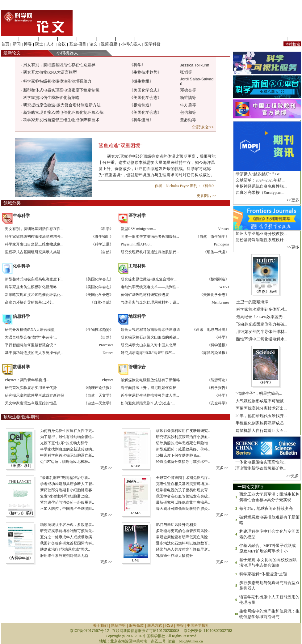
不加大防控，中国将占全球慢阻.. (67, 509)
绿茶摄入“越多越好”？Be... (258, 174)
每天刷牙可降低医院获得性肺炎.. (182, 509)
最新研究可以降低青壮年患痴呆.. (182, 502)
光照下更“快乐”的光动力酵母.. (65, 443)
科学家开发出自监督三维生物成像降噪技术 (61, 120)
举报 (180, 625)
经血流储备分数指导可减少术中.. (182, 462)
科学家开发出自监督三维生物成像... (34, 244)
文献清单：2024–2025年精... (260, 180)
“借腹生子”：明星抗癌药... (258, 393)
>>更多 (293, 200)
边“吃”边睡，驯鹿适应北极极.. (65, 462)
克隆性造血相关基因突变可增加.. (182, 484)
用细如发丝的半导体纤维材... (261, 332)
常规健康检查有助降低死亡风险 (181, 537)
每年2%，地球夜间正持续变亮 (266, 508)
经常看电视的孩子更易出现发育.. (182, 490)
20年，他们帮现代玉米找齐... (260, 416)
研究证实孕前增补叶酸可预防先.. (67, 531)
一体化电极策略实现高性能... (260, 462)
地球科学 (106, 38)
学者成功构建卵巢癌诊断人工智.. (67, 484)
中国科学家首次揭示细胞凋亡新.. (67, 455)
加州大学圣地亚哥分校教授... (260, 234)
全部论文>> (203, 127)
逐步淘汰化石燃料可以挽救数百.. (182, 543)
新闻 (17, 44)
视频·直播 (109, 44)
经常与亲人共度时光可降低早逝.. (182, 549)
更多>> (107, 468)
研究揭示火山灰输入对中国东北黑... (150, 345)
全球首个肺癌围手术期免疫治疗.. (182, 478)
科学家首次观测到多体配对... (261, 309)
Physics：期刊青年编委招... (27, 380)
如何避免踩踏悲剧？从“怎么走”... (148, 403)
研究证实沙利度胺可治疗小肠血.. (182, 437)
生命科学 (9, 38)
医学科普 (153, 44)
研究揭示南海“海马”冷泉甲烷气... (148, 353)
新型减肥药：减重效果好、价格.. (182, 449)
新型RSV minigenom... (138, 229)
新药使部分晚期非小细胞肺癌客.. (67, 490)
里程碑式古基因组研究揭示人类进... (34, 252)
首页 (5, 44)
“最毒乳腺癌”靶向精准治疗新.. (65, 478)
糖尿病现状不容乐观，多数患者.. (67, 525)
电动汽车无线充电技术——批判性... (150, 287)
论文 (94, 44)
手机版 (295, 38)
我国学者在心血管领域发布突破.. (182, 496)
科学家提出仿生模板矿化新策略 (51, 98)
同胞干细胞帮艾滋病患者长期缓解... (150, 237)
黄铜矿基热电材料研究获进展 (145, 295)
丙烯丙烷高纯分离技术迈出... (260, 408)
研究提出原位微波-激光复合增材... (149, 279)
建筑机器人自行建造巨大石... (260, 431)
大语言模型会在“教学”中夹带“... (31, 337)
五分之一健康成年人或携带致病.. (67, 537)
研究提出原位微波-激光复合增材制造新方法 (62, 105)
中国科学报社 (198, 625)
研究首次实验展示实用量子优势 (31, 388)
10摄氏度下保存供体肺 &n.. (178, 455)
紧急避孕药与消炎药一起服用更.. (67, 502)
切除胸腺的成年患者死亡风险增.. (182, 443)
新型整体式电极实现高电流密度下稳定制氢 (61, 90)
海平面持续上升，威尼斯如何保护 (149, 388)
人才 (50, 44)
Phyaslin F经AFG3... (136, 244)
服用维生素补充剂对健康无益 (64, 556)
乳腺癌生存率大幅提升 (174, 556)
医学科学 (29, 38)
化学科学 (48, 38)
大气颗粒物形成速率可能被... (260, 401)
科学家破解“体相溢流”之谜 (263, 574)
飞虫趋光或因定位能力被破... (261, 324)
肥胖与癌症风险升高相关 (176, 525)
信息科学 (86, 38)
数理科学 (125, 38)
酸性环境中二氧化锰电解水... (261, 339)
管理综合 (145, 38)
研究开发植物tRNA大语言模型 (50, 72)
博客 (28, 44)
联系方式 (155, 625)
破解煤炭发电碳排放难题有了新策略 (150, 380)
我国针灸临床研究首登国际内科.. (67, 543)
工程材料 (67, 38)
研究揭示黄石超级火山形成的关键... (150, 337)
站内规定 (277, 38)
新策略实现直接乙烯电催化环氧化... (34, 295)
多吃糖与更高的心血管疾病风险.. (182, 531)
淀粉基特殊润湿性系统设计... (260, 240)
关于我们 (100, 625)
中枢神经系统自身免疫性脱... (260, 186)
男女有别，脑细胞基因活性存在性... (34, 229)
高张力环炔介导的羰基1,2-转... (30, 302)
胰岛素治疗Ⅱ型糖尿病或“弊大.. (65, 549)
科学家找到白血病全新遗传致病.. (67, 449)
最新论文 (11, 53)
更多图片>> (206, 196)
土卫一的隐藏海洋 (252, 302)
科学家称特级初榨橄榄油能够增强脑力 (57, 81)
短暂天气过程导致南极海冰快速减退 (150, 330)
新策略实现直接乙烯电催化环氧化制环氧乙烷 (63, 112)
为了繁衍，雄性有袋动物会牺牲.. (67, 437)
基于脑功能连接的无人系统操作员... (34, 353)
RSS (169, 625)
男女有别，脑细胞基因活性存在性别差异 (59, 65)
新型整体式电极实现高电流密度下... (34, 279)
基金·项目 (78, 44)
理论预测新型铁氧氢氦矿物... (260, 468)
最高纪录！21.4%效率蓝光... (260, 317)
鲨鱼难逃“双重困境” (120, 145)
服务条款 (136, 625)
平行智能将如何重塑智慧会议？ (31, 345)
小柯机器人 (131, 44)
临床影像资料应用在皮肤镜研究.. (182, 431)
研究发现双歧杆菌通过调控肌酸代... (150, 252)
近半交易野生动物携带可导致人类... (150, 395)
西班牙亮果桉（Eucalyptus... (259, 192)
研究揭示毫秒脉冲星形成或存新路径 (35, 395)
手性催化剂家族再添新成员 (259, 423)
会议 (62, 44)
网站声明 (118, 625)
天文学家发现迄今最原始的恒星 (31, 403)
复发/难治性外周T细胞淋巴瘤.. (65, 496)
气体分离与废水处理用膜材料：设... (150, 302)
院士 (39, 44)
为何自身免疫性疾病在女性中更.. (67, 431)
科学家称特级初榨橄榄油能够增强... (34, 237)
